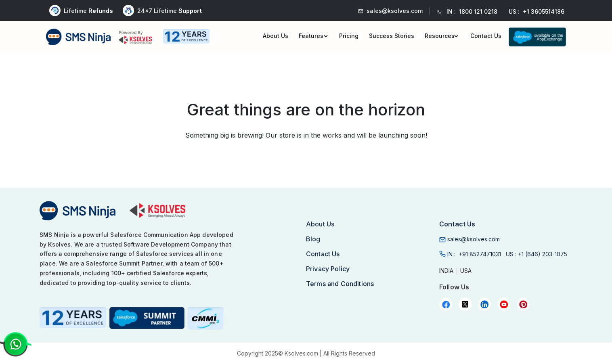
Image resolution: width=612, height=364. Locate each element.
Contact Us (486, 36)
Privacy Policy (328, 269)
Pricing (349, 36)
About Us (276, 36)
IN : (474, 254)
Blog (313, 239)
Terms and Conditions (340, 284)
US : (537, 254)
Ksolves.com (301, 353)
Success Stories (392, 36)
